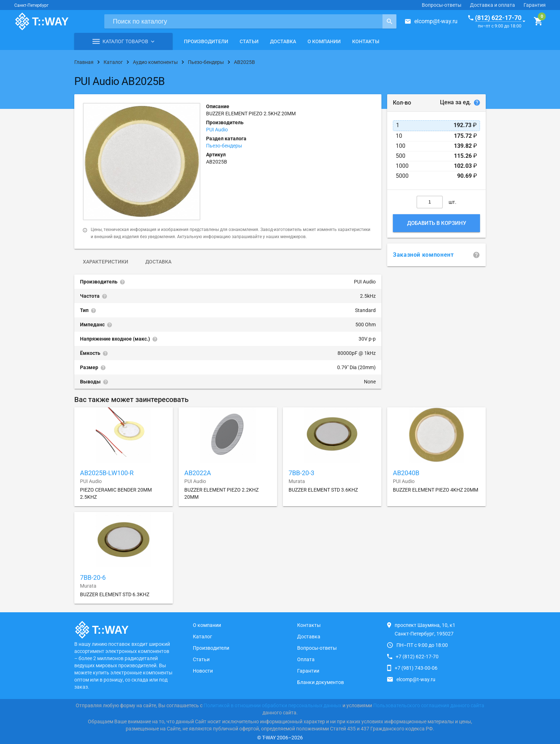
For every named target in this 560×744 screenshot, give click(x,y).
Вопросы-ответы (442, 5)
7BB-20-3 (301, 473)
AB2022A (198, 473)
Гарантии (308, 671)
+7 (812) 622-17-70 (417, 657)
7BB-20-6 (93, 577)
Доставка (283, 41)
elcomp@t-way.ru (436, 21)
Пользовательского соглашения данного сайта (429, 705)
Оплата (306, 659)
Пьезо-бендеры (224, 146)
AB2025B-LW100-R (107, 473)
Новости (203, 671)
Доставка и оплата (492, 5)
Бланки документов (321, 682)
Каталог (202, 637)
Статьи (249, 41)
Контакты (366, 41)
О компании (324, 41)
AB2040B (406, 473)
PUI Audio (217, 130)
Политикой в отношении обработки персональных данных (272, 705)
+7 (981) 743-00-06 (416, 668)
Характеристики (106, 262)
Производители (206, 41)
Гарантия (535, 5)
